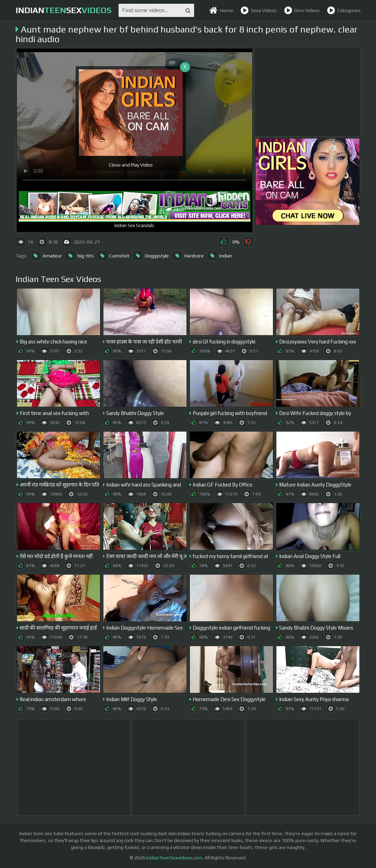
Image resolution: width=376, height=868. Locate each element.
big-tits (80, 256)
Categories (344, 10)
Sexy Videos (259, 10)
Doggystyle (151, 256)
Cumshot (113, 256)
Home (221, 10)
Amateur (46, 256)
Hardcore (188, 256)
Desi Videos (302, 10)
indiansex (63, 10)
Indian (220, 256)
